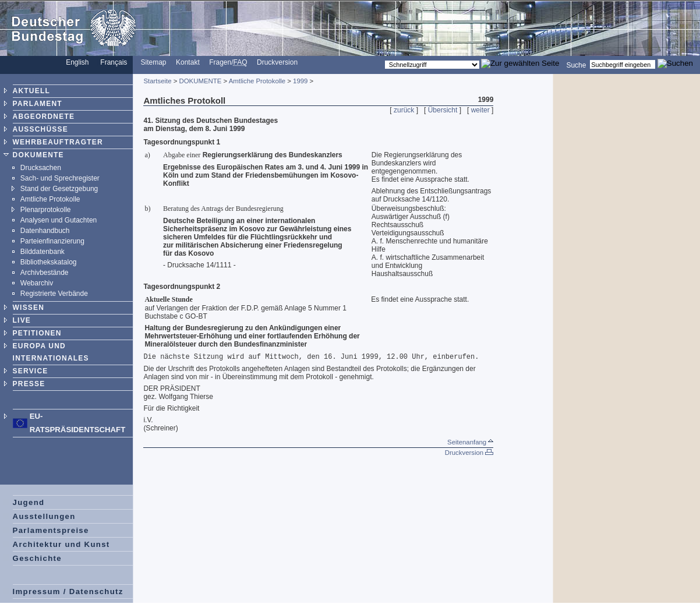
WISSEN (29, 308)
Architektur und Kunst (61, 544)
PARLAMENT (38, 104)
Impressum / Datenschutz (68, 591)
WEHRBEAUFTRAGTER (58, 142)
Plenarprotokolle (46, 210)
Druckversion (277, 62)
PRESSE (29, 384)
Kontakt (188, 62)
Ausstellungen (44, 516)
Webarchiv (37, 283)
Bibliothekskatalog (49, 262)
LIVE (22, 320)
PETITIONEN (37, 333)
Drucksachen (41, 168)
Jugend (29, 502)
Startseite (157, 81)
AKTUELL (31, 91)
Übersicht (443, 110)
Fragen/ (228, 62)
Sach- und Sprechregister (60, 178)
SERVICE (31, 371)
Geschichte (37, 558)
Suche (576, 65)
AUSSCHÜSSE (40, 129)
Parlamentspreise (51, 530)
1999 (300, 81)
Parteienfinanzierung (52, 241)
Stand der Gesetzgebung (59, 189)
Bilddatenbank (43, 252)
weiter (480, 110)
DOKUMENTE (38, 155)
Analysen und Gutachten (59, 220)
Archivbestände (45, 273)
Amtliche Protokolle (50, 199)
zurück (404, 110)
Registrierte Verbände (54, 294)
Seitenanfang (470, 442)
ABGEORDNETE (44, 116)
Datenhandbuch (45, 231)
